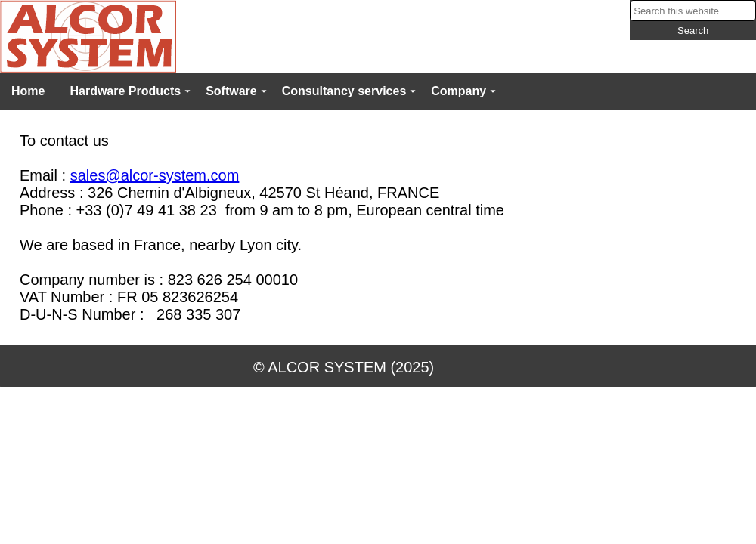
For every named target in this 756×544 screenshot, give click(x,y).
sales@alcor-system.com (155, 175)
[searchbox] (693, 11)
